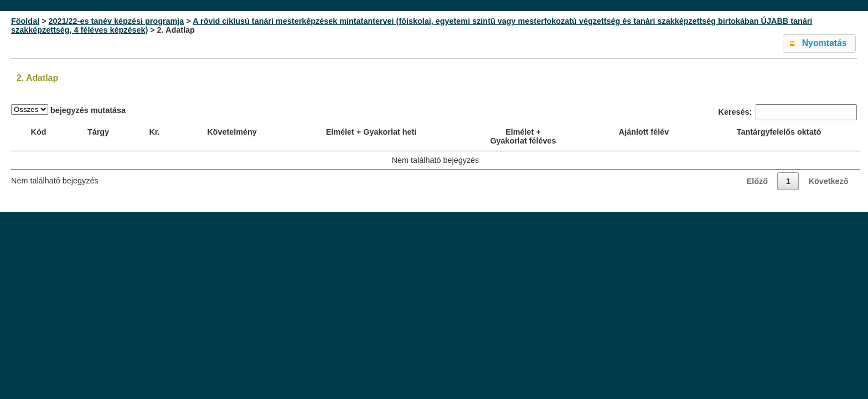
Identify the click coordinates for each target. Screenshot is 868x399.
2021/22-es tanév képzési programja (117, 21)
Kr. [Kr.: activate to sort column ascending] (154, 132)
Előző (757, 181)
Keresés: (788, 112)
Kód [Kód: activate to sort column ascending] (39, 132)
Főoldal (25, 21)
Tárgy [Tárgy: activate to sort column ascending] (98, 132)
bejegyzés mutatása (68, 109)
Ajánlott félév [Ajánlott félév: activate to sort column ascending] (644, 132)
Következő (829, 181)
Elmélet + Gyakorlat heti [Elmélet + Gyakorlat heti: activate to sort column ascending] (371, 132)
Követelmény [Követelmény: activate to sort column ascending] (232, 132)
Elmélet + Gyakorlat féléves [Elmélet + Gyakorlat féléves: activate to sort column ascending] (523, 136)
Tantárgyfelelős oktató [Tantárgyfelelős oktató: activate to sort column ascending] (779, 132)
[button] (819, 44)
